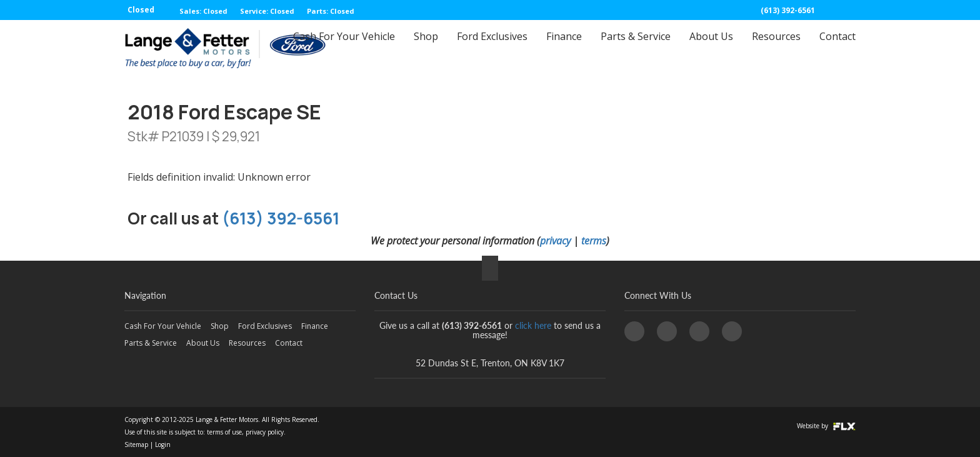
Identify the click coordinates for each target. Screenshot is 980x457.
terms (594, 241)
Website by (826, 426)
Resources (776, 48)
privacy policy (265, 432)
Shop (426, 48)
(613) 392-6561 (788, 10)
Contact (837, 48)
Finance (564, 48)
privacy (555, 241)
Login (163, 444)
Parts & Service (636, 48)
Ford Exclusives (492, 48)
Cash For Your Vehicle (344, 48)
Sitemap (136, 444)
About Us (711, 48)
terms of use (224, 432)
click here (533, 325)
